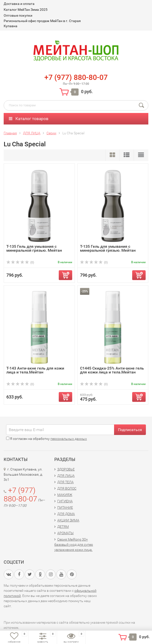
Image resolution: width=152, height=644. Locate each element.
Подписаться (130, 430)
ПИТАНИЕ (65, 508)
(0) (20, 262)
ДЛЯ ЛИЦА (66, 476)
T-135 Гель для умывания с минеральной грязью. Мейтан (34, 248)
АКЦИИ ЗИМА (68, 520)
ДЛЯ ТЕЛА (65, 482)
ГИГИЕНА (65, 501)
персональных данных (69, 439)
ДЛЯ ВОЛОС (67, 488)
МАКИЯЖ (65, 495)
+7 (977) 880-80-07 (76, 77)
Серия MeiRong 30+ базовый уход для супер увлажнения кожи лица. (74, 545)
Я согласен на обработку (47, 439)
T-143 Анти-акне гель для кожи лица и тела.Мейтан (35, 370)
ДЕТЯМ (63, 527)
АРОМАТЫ (65, 533)
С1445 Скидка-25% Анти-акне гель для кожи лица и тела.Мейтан (112, 370)
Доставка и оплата (19, 4)
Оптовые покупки (18, 15)
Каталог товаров (29, 119)
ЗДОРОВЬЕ (66, 469)
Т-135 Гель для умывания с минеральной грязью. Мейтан (108, 248)
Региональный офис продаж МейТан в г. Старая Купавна (42, 23)
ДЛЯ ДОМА (66, 514)
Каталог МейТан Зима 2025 (26, 10)
